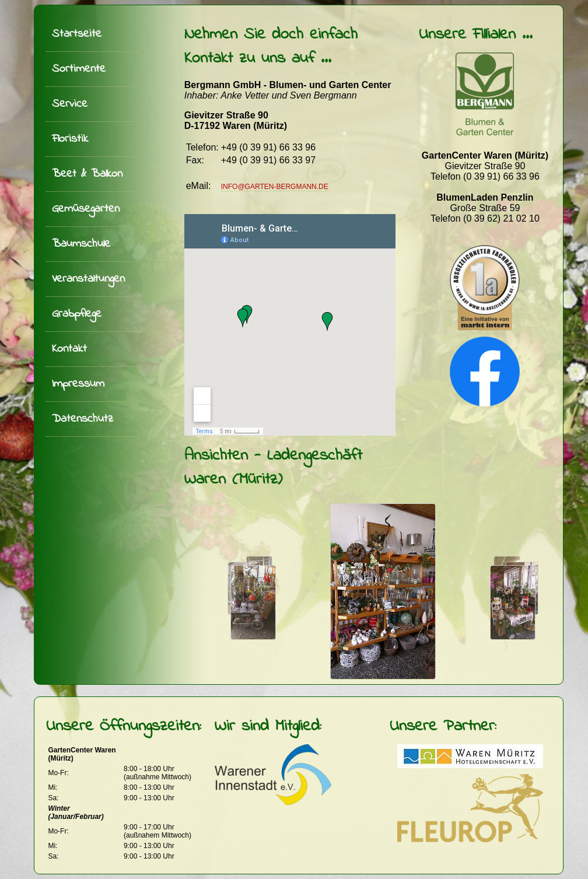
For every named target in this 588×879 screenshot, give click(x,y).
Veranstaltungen (88, 279)
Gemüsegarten (86, 209)
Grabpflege (77, 314)
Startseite (77, 34)
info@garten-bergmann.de (275, 187)
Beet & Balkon (87, 174)
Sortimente (79, 69)
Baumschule (81, 244)
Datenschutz (83, 419)
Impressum (78, 384)
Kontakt (69, 349)
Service (70, 104)
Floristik (70, 139)
